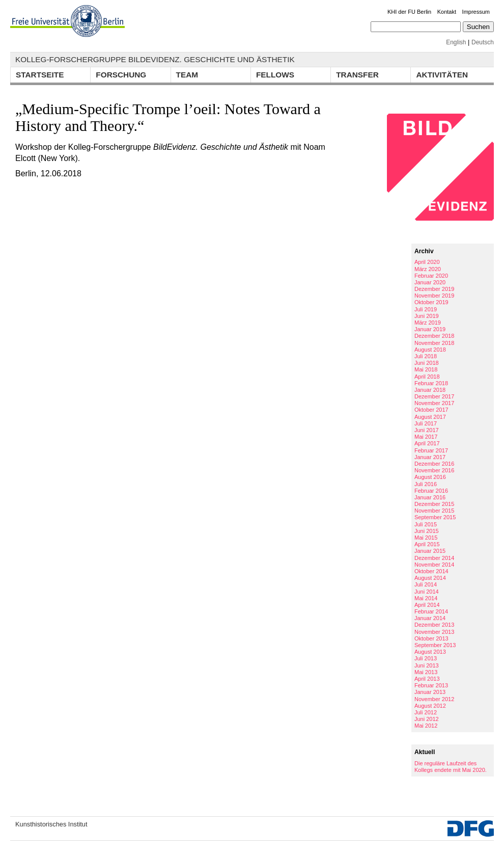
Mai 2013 (426, 672)
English (456, 42)
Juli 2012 (426, 712)
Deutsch (483, 42)
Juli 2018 (426, 356)
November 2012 (434, 699)
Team (187, 75)
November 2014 (434, 565)
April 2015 (427, 544)
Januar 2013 (430, 692)
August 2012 (430, 706)
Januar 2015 (430, 551)
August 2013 (430, 652)
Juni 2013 (427, 665)
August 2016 (430, 477)
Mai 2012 (426, 726)
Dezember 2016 (434, 464)
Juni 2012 (427, 719)
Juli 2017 (426, 423)
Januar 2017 (430, 457)
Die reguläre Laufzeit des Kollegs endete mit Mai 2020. (451, 767)
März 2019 (428, 323)
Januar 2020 (430, 282)
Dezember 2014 (434, 558)
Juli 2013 (426, 658)
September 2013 (435, 645)
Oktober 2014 (431, 571)
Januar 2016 (430, 497)
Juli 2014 (426, 584)
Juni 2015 (427, 531)
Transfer (357, 75)
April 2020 (427, 262)
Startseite (40, 75)
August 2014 (430, 578)
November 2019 (434, 296)
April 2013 (427, 679)
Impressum (476, 12)
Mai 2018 (426, 369)
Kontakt (447, 12)
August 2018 (430, 350)
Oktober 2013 (431, 638)
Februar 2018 (431, 383)
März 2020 (428, 269)
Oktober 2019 (431, 302)
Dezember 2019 (434, 289)
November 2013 (434, 632)
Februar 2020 (431, 276)
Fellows (275, 75)
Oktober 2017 (431, 410)
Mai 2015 (426, 538)
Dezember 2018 (434, 336)
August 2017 (430, 417)
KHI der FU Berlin (409, 12)
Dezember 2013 (434, 625)
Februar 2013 (431, 685)
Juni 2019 (427, 316)
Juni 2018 (427, 363)
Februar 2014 (431, 611)
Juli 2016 (426, 484)
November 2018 (434, 343)
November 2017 (434, 403)
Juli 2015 (426, 524)
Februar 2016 (431, 491)
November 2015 (434, 511)
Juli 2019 (426, 309)
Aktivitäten (442, 75)
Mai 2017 (426, 437)
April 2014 (427, 605)
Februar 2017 (431, 450)
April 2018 (427, 377)
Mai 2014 (426, 598)
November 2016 (434, 470)
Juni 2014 (427, 592)
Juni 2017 (427, 430)
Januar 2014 (430, 618)
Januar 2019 (430, 329)
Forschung (121, 75)
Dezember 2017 (434, 396)
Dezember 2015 (434, 504)
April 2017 (427, 443)
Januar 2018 (430, 390)
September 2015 (435, 517)
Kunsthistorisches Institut (51, 824)
